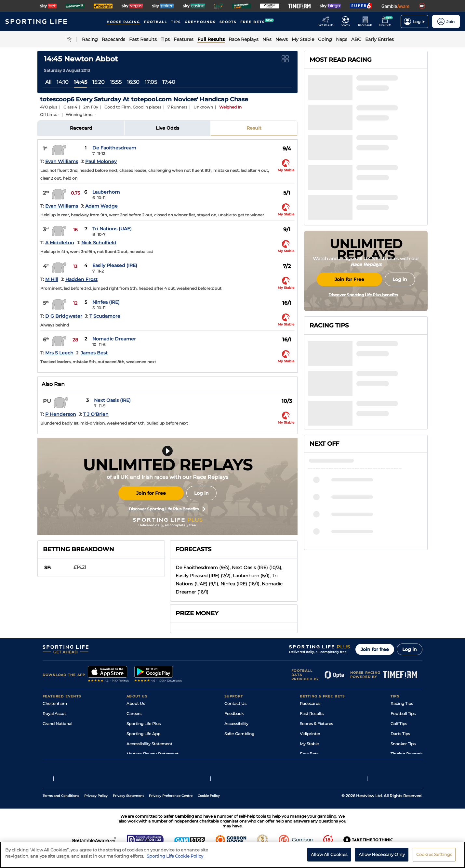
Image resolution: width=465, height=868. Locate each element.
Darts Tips (400, 734)
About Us (136, 703)
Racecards (310, 703)
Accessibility (236, 724)
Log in (201, 493)
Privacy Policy (96, 811)
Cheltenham (55, 703)
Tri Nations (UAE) (112, 229)
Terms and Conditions (61, 811)
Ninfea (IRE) (106, 302)
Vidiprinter (310, 734)
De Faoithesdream (114, 148)
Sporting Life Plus (144, 724)
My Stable (309, 744)
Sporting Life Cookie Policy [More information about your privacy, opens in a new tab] (175, 861)
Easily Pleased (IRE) (115, 265)
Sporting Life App (143, 734)
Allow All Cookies (329, 859)
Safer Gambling (239, 734)
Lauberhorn (106, 192)
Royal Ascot (54, 714)
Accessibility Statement (149, 744)
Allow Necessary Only (382, 859)
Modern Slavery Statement (153, 754)
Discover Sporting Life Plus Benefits (167, 509)
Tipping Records (406, 754)
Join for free (375, 649)
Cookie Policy (209, 811)
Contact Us (235, 703)
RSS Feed (136, 764)
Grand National (57, 724)
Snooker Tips (403, 744)
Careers (134, 714)
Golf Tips (399, 724)
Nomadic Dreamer (114, 339)
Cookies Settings (434, 859)
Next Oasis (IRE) (112, 400)
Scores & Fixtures (316, 724)
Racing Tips (402, 703)
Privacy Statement (128, 811)
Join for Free (151, 493)
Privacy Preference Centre (171, 811)
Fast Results (312, 714)
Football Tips (403, 714)
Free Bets (309, 754)
